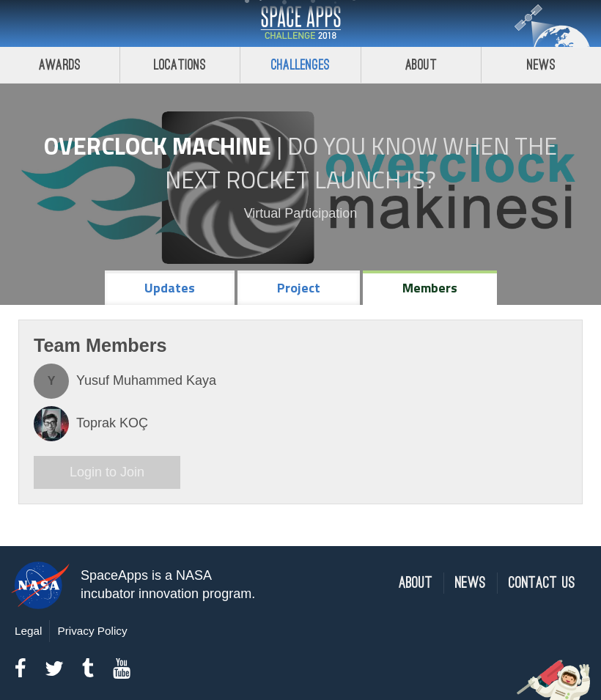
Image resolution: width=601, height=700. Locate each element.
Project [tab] (299, 288)
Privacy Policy (92, 631)
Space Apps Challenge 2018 (300, 23)
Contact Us (542, 583)
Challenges (300, 65)
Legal (28, 631)
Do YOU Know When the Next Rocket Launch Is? (361, 163)
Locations (180, 65)
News (471, 583)
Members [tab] (430, 288)
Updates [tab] (170, 288)
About (421, 65)
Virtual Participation (301, 213)
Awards (60, 65)
